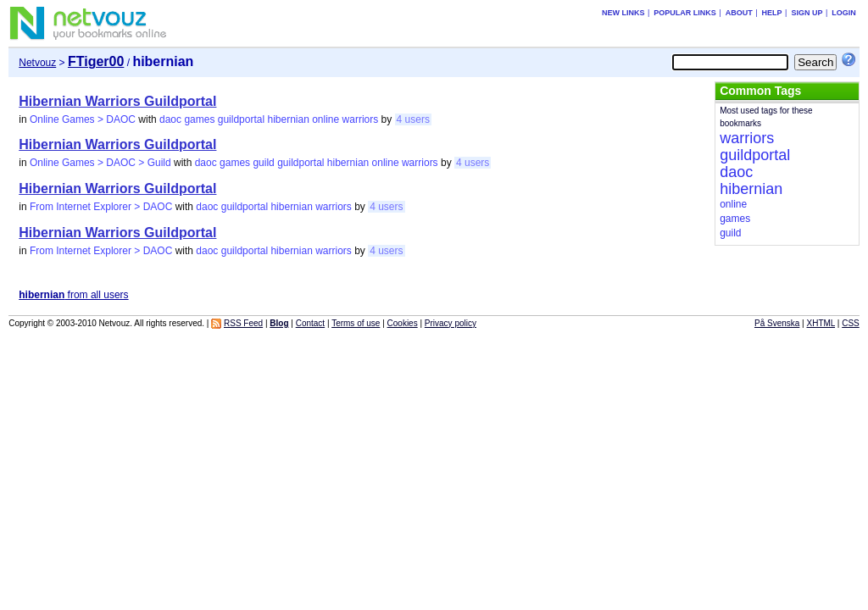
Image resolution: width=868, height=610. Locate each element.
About (739, 13)
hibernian (288, 119)
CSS (851, 323)
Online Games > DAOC (83, 119)
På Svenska (777, 323)
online (325, 119)
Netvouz (37, 63)
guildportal (241, 119)
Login (844, 13)
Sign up (807, 13)
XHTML (821, 323)
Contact (310, 323)
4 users (413, 119)
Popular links (685, 13)
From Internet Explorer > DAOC (101, 207)
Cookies (403, 323)
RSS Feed (243, 323)
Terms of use (356, 323)
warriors (361, 119)
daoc (170, 119)
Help (772, 13)
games (199, 119)
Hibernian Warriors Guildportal (117, 101)
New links (623, 13)
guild (263, 163)
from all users (73, 295)
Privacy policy (451, 323)
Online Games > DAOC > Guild (100, 163)
